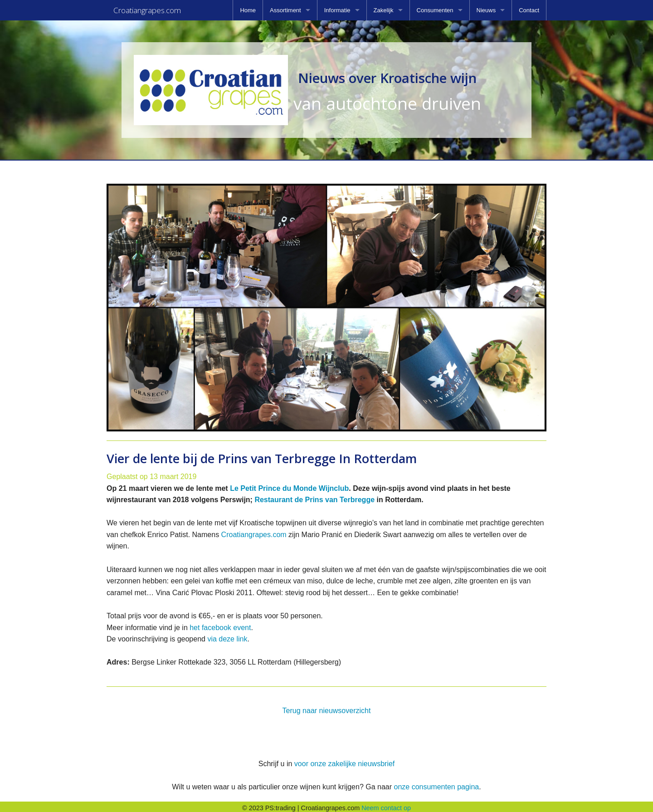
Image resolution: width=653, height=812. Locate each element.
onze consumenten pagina (436, 784)
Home (248, 10)
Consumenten (435, 10)
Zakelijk (384, 10)
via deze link (227, 636)
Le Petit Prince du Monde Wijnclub (289, 486)
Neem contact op (386, 805)
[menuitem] (248, 10)
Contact (529, 10)
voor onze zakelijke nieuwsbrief (344, 761)
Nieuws (486, 10)
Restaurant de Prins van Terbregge (314, 497)
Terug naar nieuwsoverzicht (327, 708)
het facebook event (220, 625)
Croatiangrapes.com (254, 532)
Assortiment (285, 10)
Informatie (337, 10)
